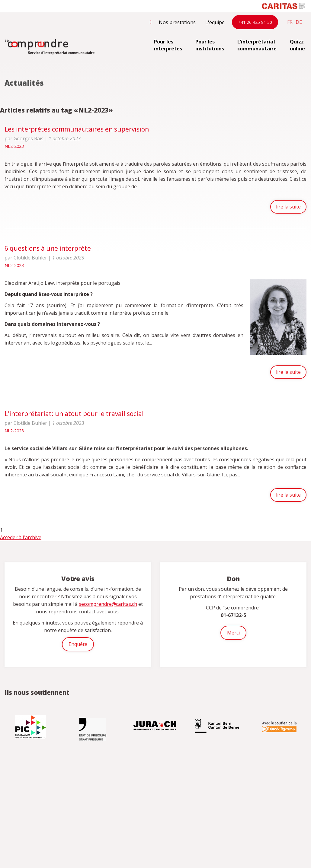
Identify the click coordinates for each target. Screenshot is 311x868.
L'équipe (215, 22)
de (299, 22)
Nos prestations (177, 22)
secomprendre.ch (50, 47)
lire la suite (287, 207)
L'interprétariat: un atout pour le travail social (74, 413)
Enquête (78, 644)
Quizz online (297, 45)
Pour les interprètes (168, 45)
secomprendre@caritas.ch (108, 604)
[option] (31, 727)
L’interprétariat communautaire (257, 45)
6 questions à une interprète (48, 249)
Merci (233, 633)
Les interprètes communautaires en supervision (77, 129)
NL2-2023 (14, 146)
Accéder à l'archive (21, 538)
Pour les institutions (210, 45)
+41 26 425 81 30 (255, 22)
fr (290, 22)
